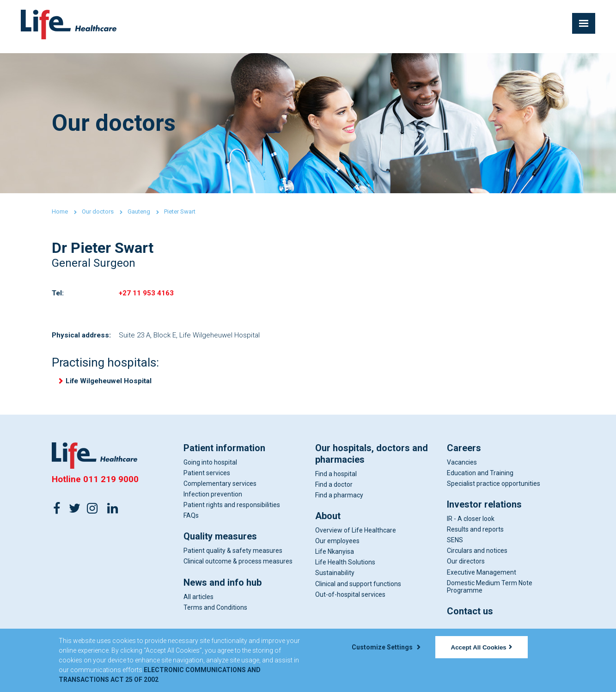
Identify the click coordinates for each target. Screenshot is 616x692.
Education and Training (480, 478)
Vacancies (462, 468)
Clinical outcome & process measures (238, 567)
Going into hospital (210, 468)
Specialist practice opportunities (494, 489)
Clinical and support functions (358, 589)
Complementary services (220, 489)
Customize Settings (386, 647)
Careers (464, 453)
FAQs (191, 521)
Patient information (224, 453)
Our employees (337, 546)
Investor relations (484, 510)
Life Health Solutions (345, 568)
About (328, 521)
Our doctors (98, 211)
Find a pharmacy (339, 501)
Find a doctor (334, 490)
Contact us (470, 617)
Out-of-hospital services (350, 600)
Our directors (466, 567)
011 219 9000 (111, 485)
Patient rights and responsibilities (232, 510)
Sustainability (335, 579)
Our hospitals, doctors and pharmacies (372, 459)
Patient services (207, 478)
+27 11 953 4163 (147, 294)
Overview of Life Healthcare (356, 536)
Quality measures (220, 542)
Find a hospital (336, 479)
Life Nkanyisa (335, 557)
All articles (198, 602)
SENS (455, 546)
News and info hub (223, 588)
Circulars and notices (477, 557)
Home (60, 211)
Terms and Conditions (215, 613)
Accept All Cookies (482, 647)
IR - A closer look (471, 524)
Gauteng (139, 211)
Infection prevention (213, 500)
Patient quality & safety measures (233, 557)
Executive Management (482, 578)
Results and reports (475, 535)
